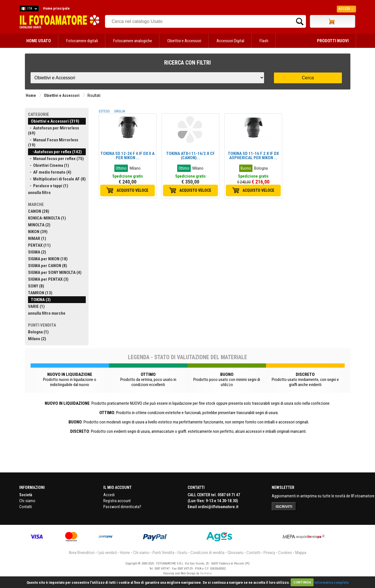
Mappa (301, 553)
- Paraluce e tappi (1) (48, 186)
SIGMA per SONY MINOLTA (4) (55, 272)
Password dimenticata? (122, 507)
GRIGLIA (119, 111)
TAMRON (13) (40, 293)
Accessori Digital (230, 41)
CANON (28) (39, 211)
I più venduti (107, 553)
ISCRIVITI (284, 507)
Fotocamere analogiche (133, 41)
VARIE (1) (36, 306)
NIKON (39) (38, 232)
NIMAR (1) (37, 238)
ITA (28, 9)
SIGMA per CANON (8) (48, 266)
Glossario (235, 553)
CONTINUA (302, 582)
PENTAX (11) (39, 245)
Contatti (26, 507)
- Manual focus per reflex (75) (56, 159)
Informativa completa (331, 582)
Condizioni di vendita (207, 553)
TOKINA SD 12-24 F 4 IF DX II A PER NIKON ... (127, 156)
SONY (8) (36, 286)
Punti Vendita (163, 553)
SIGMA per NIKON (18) (48, 259)
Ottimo (121, 168)
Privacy (269, 553)
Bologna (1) (38, 332)
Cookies (285, 553)
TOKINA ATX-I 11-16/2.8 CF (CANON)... (190, 156)
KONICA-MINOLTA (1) (47, 218)
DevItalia (206, 573)
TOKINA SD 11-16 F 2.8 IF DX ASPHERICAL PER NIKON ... (253, 156)
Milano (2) (37, 339)
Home (31, 95)
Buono (246, 168)
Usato (182, 553)
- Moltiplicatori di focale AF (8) (57, 179)
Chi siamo (27, 501)
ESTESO (104, 111)
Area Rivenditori (82, 553)
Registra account (117, 501)
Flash (264, 41)
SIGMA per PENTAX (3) (48, 279)
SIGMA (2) (37, 252)
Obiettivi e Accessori (184, 41)
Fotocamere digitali (82, 41)
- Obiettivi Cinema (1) (49, 165)
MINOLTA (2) (39, 225)
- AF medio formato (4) (50, 172)
